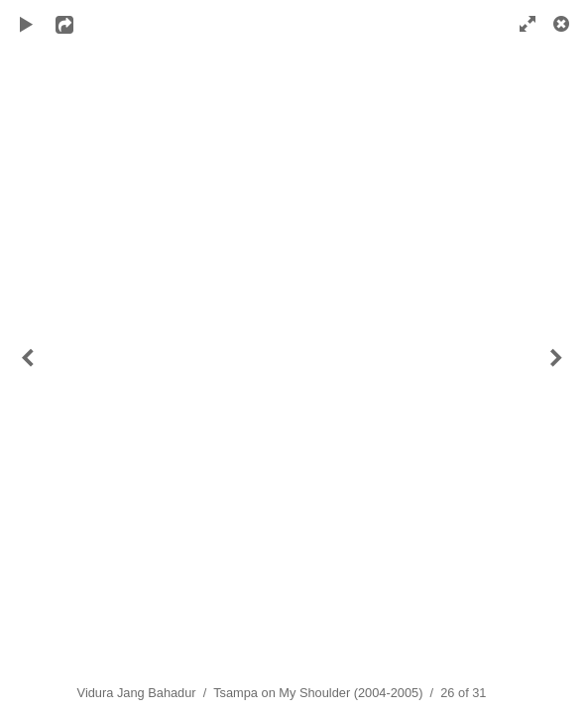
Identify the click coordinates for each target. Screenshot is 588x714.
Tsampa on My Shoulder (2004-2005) (318, 693)
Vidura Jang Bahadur (137, 693)
